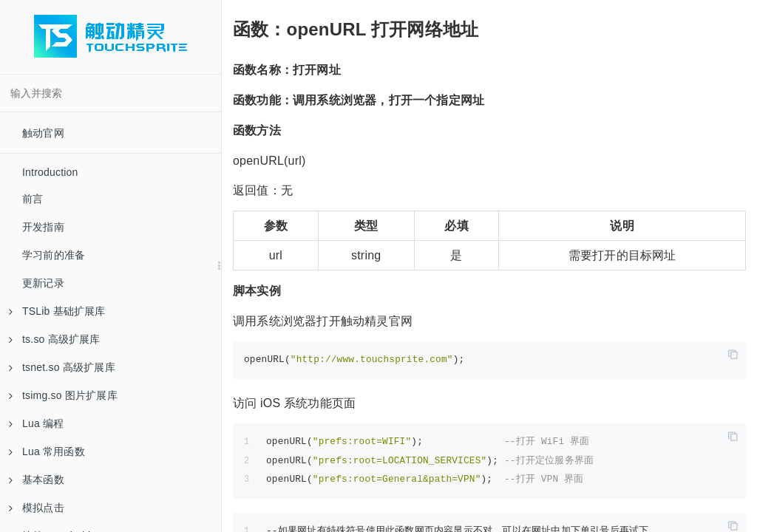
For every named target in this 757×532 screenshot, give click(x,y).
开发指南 (43, 227)
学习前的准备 (54, 255)
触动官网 (43, 133)
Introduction (50, 172)
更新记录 (43, 283)
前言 (33, 199)
